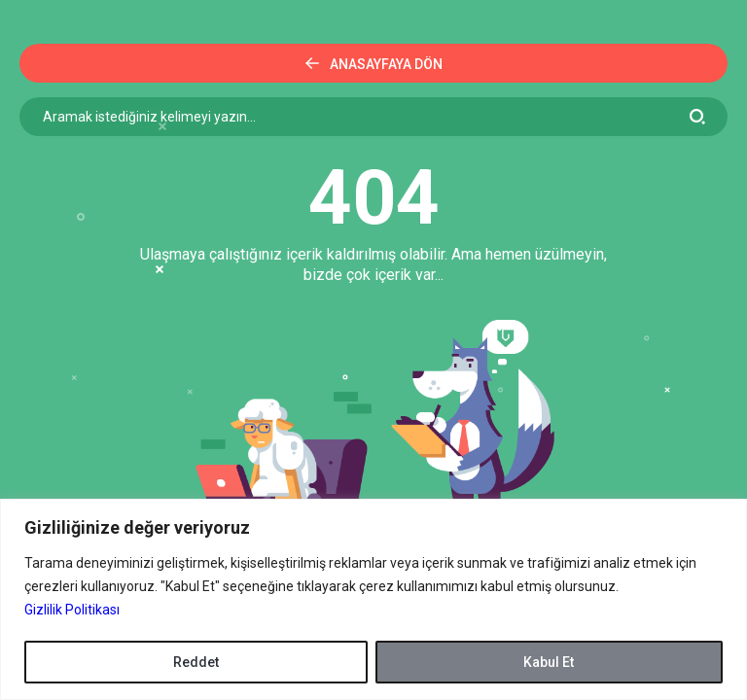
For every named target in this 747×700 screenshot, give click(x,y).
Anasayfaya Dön (374, 64)
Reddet (196, 662)
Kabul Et (549, 662)
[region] (373, 599)
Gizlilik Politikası (72, 610)
